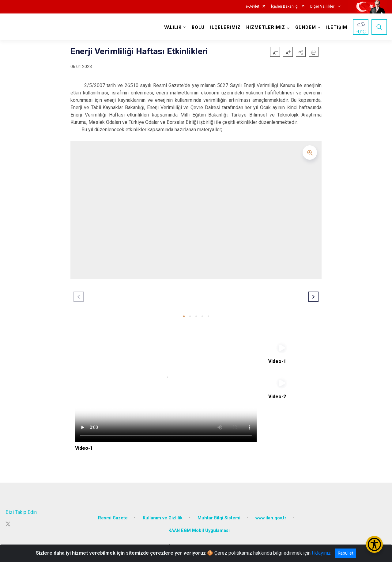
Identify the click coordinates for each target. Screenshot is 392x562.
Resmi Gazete (113, 517)
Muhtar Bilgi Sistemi (219, 517)
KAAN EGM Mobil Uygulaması (199, 530)
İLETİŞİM (337, 27)
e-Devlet (253, 7)
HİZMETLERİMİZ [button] (266, 27)
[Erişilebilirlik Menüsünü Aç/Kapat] (374, 544)
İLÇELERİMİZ (225, 27)
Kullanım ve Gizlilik (163, 517)
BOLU (198, 27)
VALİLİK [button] (173, 27)
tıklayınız (321, 553)
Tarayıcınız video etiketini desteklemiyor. (166, 391)
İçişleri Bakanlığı (285, 7)
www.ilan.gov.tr (271, 517)
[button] (301, 52)
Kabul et (346, 553)
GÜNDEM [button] (306, 27)
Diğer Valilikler (323, 7)
